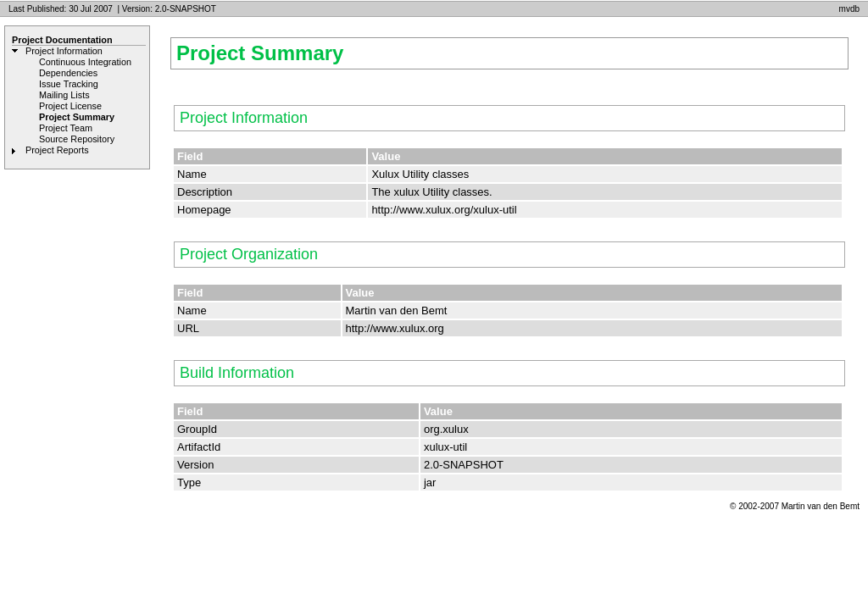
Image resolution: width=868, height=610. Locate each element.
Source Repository (77, 139)
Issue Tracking (69, 84)
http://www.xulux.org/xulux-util (444, 210)
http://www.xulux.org (395, 328)
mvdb (849, 9)
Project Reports (57, 150)
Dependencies (68, 73)
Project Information (64, 51)
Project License (70, 106)
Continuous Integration (85, 62)
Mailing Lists (64, 95)
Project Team (66, 128)
